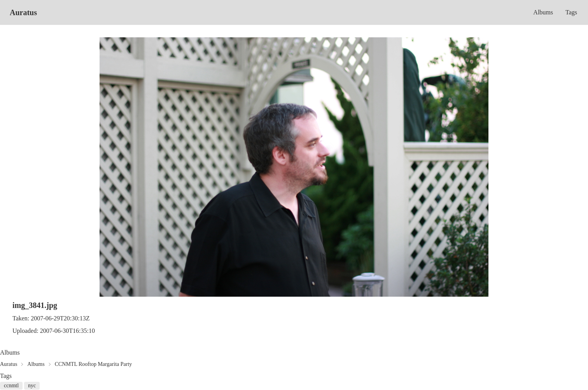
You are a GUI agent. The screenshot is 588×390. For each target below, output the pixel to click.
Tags (571, 12)
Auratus (23, 12)
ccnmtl (11, 386)
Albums (543, 12)
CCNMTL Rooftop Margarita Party (94, 364)
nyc (32, 386)
